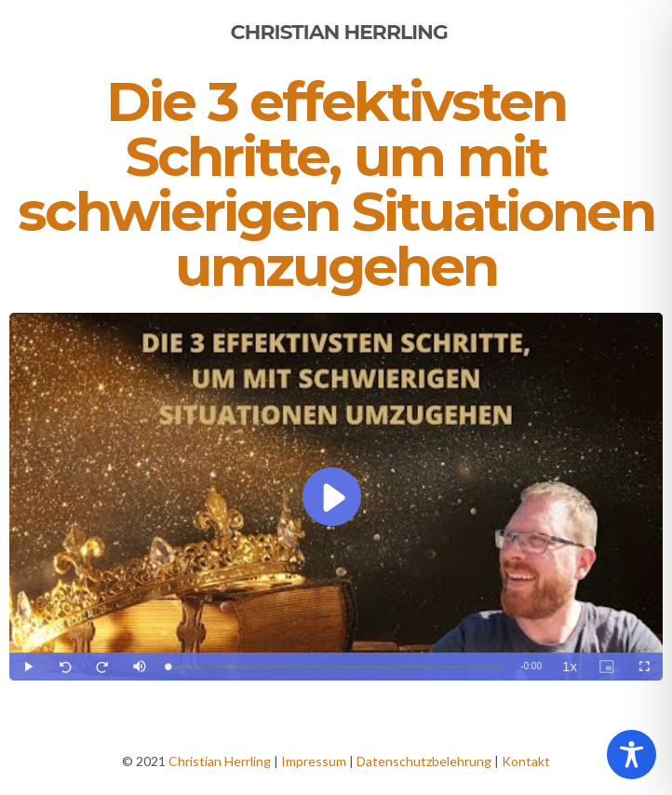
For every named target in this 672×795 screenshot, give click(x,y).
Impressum (314, 761)
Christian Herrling (220, 761)
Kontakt (526, 761)
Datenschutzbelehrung (424, 761)
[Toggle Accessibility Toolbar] (632, 755)
